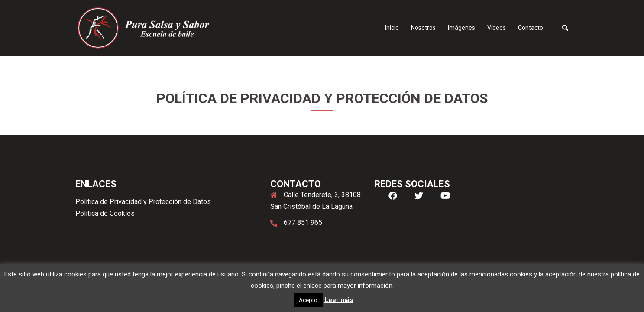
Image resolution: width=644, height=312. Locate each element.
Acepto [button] (308, 300)
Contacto (531, 28)
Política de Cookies (105, 213)
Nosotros (423, 28)
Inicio (392, 28)
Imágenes (461, 28)
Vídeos (497, 28)
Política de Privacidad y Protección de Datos (143, 202)
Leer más (339, 300)
